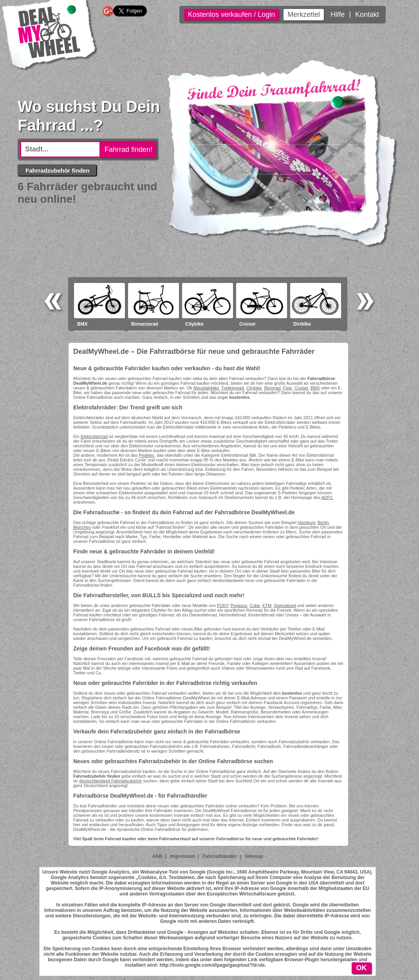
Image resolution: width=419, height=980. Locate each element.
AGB (157, 856)
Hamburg (306, 522)
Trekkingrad (233, 388)
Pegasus (239, 605)
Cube (255, 605)
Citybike (254, 388)
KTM (267, 605)
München (82, 527)
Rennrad (272, 388)
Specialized (285, 605)
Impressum (182, 856)
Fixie (288, 388)
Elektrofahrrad (94, 436)
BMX (315, 388)
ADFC (327, 497)
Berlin (323, 522)
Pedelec (147, 455)
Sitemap (254, 856)
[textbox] (60, 149)
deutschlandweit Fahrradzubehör (110, 781)
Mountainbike (206, 388)
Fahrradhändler (220, 856)
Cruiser (301, 388)
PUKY (223, 605)
